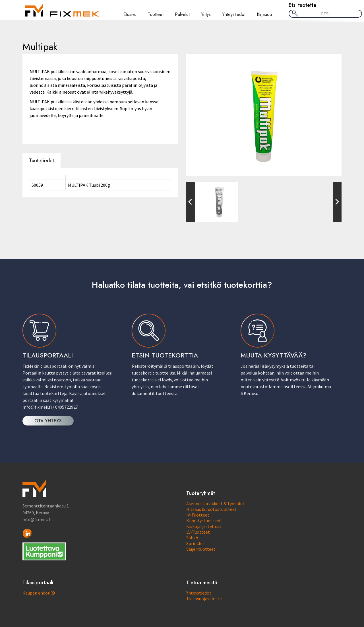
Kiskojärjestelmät (204, 526)
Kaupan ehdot (39, 593)
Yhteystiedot (234, 15)
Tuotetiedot (42, 161)
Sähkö (192, 538)
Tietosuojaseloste (204, 599)
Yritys (206, 15)
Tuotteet (156, 15)
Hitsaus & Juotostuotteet (211, 509)
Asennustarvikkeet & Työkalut (215, 503)
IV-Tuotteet (198, 515)
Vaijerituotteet (201, 549)
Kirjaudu (264, 15)
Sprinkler (195, 543)
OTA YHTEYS (48, 421)
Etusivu (130, 15)
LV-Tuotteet (198, 532)
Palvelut (182, 15)
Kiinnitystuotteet (204, 521)
